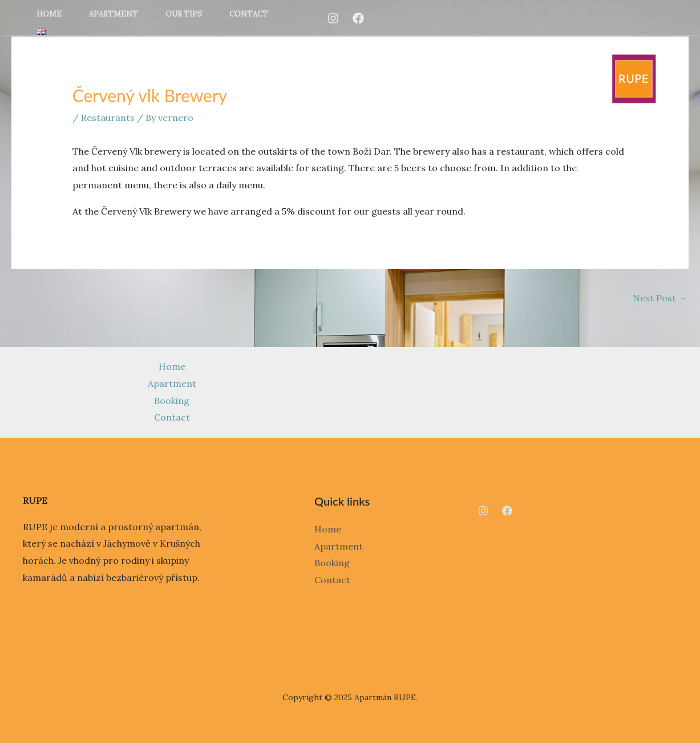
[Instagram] (333, 18)
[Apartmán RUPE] (634, 78)
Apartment (114, 14)
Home (49, 14)
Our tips (184, 14)
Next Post (660, 298)
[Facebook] (358, 18)
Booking (172, 401)
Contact (249, 14)
